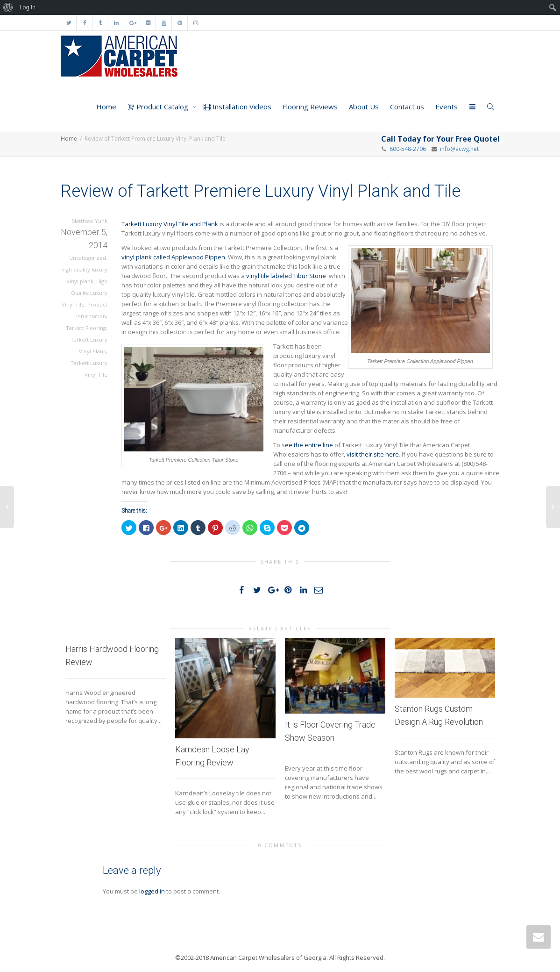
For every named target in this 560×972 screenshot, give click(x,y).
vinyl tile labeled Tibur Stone (286, 276)
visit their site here (373, 454)
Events (447, 107)
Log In (28, 7)
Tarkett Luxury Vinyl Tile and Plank (170, 224)
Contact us (407, 107)
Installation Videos (237, 107)
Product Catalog (159, 107)
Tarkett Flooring (86, 328)
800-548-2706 (408, 149)
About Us (364, 107)
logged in (152, 891)
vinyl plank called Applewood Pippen (173, 257)
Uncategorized (88, 258)
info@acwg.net (458, 149)
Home (106, 107)
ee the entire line (309, 445)
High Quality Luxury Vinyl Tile (85, 293)
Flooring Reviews (310, 107)
